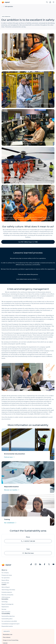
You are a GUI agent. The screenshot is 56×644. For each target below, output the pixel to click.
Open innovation (6, 612)
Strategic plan (5, 583)
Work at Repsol (6, 587)
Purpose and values (7, 575)
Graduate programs (7, 592)
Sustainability (6, 613)
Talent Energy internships (8, 590)
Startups (4, 609)
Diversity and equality (7, 595)
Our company (5, 573)
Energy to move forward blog (11, 640)
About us (4, 570)
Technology (5, 602)
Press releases (7, 637)
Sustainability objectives (8, 616)
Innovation (5, 599)
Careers (4, 584)
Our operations (6, 578)
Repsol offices (5, 580)
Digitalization (5, 607)
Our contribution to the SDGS (9, 621)
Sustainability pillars (7, 619)
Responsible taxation (7, 626)
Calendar (5, 643)
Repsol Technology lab (7, 604)
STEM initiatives (6, 597)
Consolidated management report (11, 624)
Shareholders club (8, 634)
